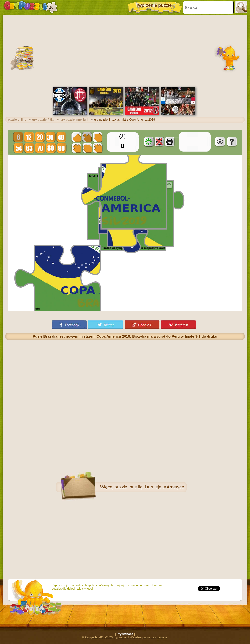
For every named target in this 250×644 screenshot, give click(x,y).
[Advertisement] (125, 50)
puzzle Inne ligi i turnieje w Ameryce (149, 487)
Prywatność (125, 634)
